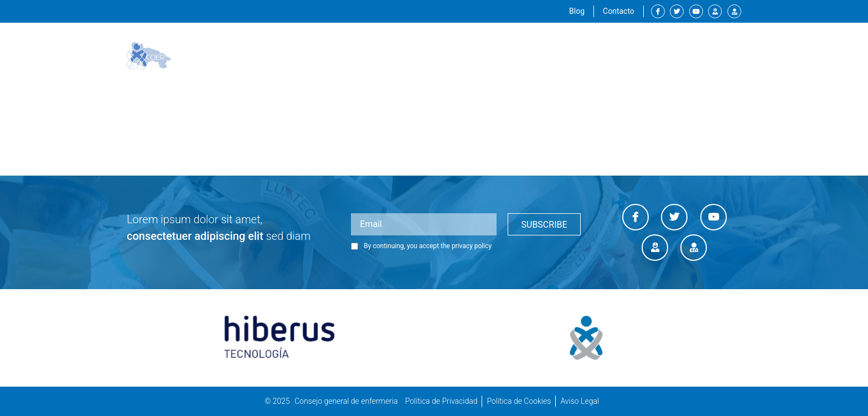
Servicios (527, 56)
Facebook (658, 11)
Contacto (619, 11)
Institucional (462, 56)
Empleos (639, 56)
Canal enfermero (715, 11)
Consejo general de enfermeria (346, 401)
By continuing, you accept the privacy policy (421, 246)
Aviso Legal (580, 401)
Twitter (677, 11)
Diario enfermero (734, 11)
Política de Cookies (519, 401)
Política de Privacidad (441, 401)
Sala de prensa (703, 56)
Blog (577, 11)
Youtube (696, 11)
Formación (583, 56)
